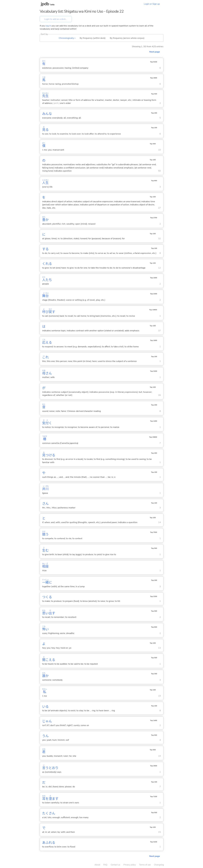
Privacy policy (130, 865)
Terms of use (145, 865)
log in (48, 26)
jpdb (45, 4)
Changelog (159, 865)
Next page (155, 52)
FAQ (105, 865)
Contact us (115, 865)
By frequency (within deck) (93, 38)
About (97, 865)
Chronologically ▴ (67, 38)
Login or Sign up (152, 4)
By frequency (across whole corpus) (127, 38)
